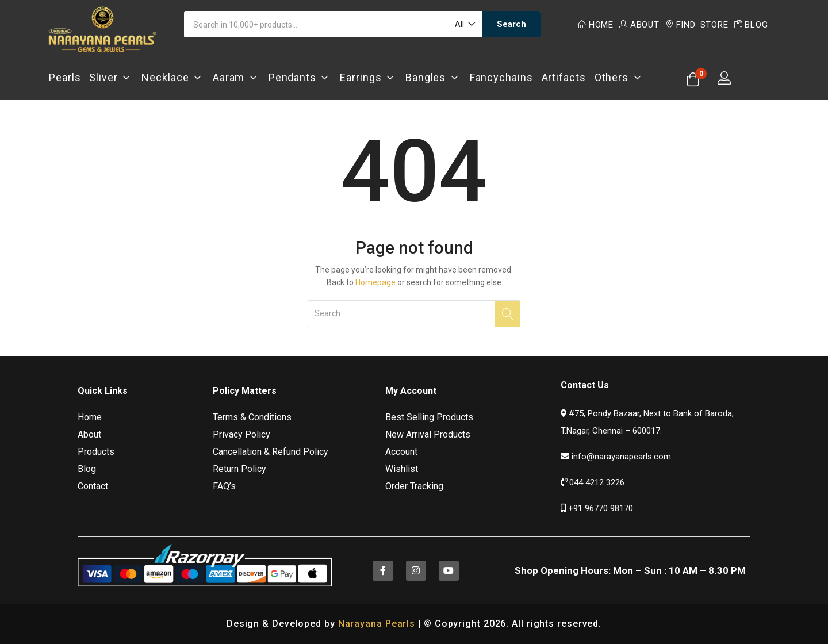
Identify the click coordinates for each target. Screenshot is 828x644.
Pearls (65, 77)
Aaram (236, 77)
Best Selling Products (429, 417)
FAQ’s (224, 486)
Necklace (173, 77)
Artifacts (564, 77)
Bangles (433, 77)
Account (401, 452)
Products (96, 452)
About (639, 25)
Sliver (111, 77)
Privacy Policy (241, 434)
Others (619, 77)
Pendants (300, 77)
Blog (751, 25)
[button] (464, 24)
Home (596, 25)
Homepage (375, 282)
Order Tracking (414, 486)
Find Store (697, 25)
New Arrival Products (428, 434)
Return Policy (239, 469)
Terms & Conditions (252, 417)
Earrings (368, 77)
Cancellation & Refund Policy (271, 452)
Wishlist (402, 469)
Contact (93, 486)
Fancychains (501, 77)
